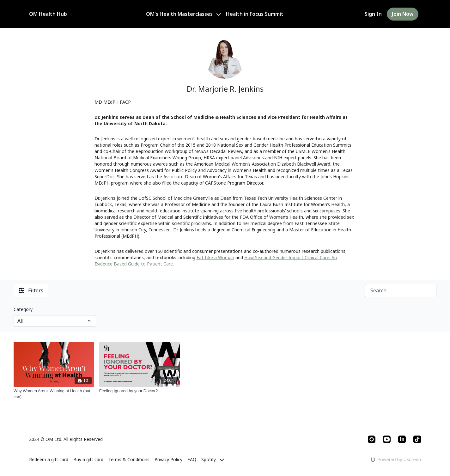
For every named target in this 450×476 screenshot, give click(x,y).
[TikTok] (417, 439)
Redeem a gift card (49, 459)
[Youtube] (387, 439)
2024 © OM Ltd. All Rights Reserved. (66, 439)
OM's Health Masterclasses (183, 14)
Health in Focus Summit (255, 14)
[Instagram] (372, 439)
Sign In (373, 14)
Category (23, 309)
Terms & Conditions (129, 459)
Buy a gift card (88, 459)
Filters (31, 290)
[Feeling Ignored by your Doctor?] (140, 391)
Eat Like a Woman (215, 257)
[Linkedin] (402, 439)
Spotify (213, 459)
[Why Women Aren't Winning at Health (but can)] (54, 394)
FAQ (192, 459)
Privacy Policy (168, 459)
